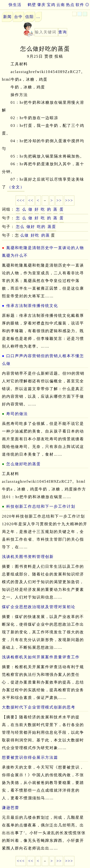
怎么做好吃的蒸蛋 (24, 464)
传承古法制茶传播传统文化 (32, 306)
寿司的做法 (17, 414)
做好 (31, 227)
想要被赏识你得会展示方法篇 (30, 757)
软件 (80, 5)
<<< (21, 200)
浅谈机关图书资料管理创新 (28, 557)
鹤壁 (32, 5)
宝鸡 (51, 5)
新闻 (7, 17)
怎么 (20, 227)
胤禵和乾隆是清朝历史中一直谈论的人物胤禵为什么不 (43, 252)
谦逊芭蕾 (11, 808)
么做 (24, 235)
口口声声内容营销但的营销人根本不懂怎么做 (43, 360)
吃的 (41, 227)
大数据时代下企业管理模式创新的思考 (39, 707)
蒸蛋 (52, 227)
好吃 (35, 235)
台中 (18, 17)
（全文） (16, 187)
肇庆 (42, 5)
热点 (70, 5)
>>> (69, 200)
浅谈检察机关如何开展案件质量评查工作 (41, 657)
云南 (61, 5)
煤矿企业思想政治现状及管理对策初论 (39, 607)
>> (59, 200)
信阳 (30, 17)
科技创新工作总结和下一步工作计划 (41, 506)
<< (31, 200)
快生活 (11, 5)
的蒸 (46, 235)
